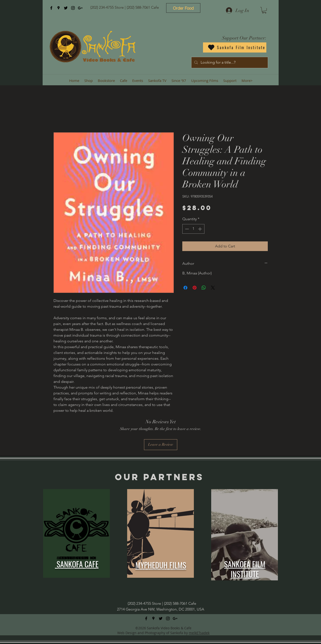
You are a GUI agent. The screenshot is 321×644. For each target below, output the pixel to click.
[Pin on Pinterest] (195, 288)
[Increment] (200, 229)
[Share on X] (213, 288)
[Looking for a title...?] (229, 63)
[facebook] (51, 8)
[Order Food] (183, 8)
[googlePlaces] (59, 8)
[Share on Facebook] (185, 288)
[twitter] (66, 8)
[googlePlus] (80, 8)
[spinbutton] (193, 229)
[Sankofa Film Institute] (235, 47)
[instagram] (73, 8)
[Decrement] (186, 229)
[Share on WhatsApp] (204, 288)
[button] (264, 10)
